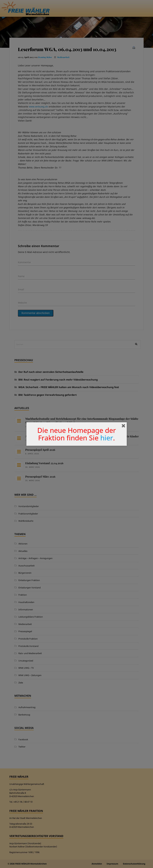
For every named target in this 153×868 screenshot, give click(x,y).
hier (107, 438)
